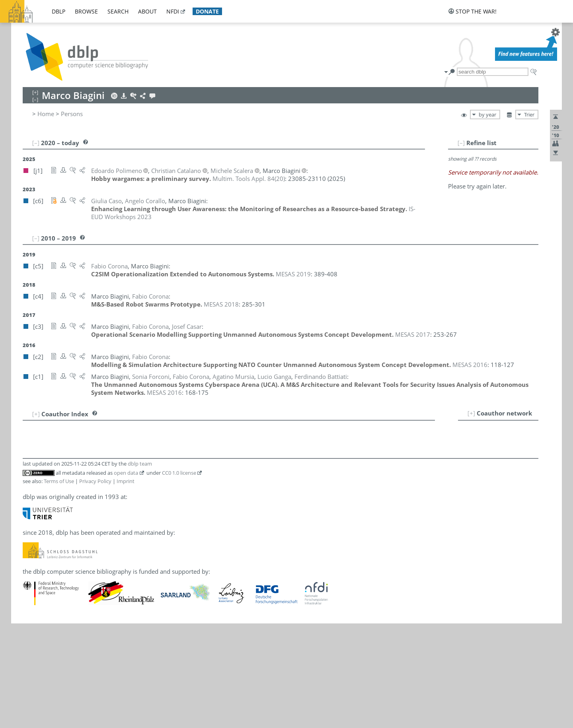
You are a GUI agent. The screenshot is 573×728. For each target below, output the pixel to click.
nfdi (173, 11)
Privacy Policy (95, 481)
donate (207, 11)
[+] (471, 413)
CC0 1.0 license (179, 473)
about (147, 11)
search (118, 11)
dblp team (140, 464)
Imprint (126, 481)
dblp (58, 11)
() (249, 179)
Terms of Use (59, 481)
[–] (461, 143)
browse (86, 11)
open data (126, 473)
